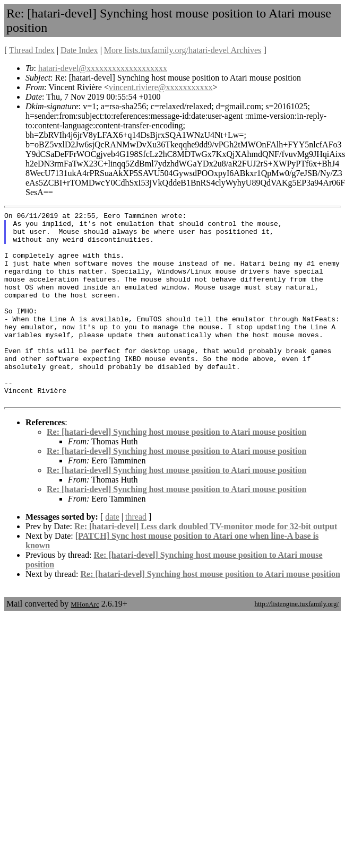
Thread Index (32, 50)
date (112, 555)
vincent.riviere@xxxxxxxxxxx (161, 87)
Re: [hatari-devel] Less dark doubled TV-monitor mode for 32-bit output (206, 564)
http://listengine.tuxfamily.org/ (296, 642)
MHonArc (85, 642)
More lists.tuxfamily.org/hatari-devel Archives (183, 50)
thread (136, 555)
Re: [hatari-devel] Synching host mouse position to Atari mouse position (176, 470)
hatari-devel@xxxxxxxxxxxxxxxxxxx (103, 68)
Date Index (79, 50)
